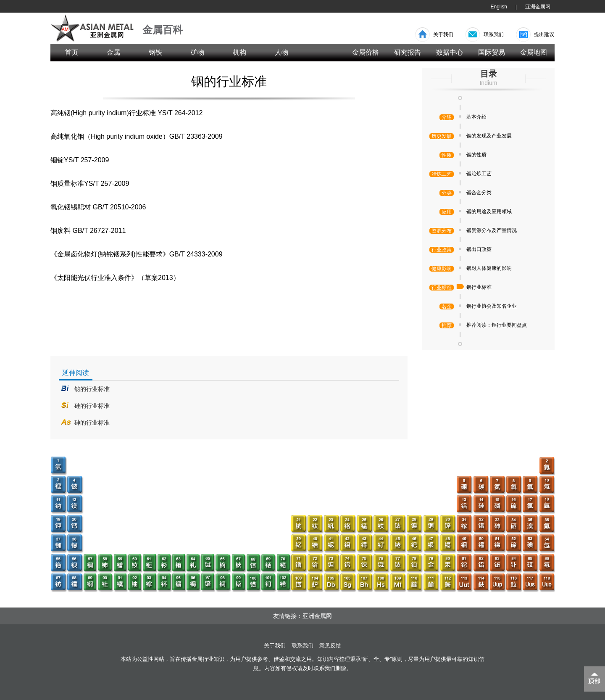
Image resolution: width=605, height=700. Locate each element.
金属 (113, 52)
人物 (281, 52)
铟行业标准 (479, 287)
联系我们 (494, 34)
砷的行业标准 (92, 423)
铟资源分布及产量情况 (492, 230)
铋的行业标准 (92, 389)
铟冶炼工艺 (479, 174)
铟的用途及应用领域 (489, 211)
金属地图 (534, 52)
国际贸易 (492, 52)
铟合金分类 (479, 193)
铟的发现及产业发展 (489, 136)
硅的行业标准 (92, 406)
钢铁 (155, 52)
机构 (239, 52)
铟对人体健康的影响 (489, 268)
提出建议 (544, 34)
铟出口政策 (479, 249)
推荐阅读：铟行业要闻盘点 (497, 325)
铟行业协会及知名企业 (492, 306)
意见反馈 (330, 646)
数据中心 (450, 52)
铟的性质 (476, 155)
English (499, 7)
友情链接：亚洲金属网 (302, 616)
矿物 (197, 52)
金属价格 (366, 52)
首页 (71, 52)
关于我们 (443, 34)
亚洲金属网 (538, 7)
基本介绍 (476, 117)
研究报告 (408, 52)
